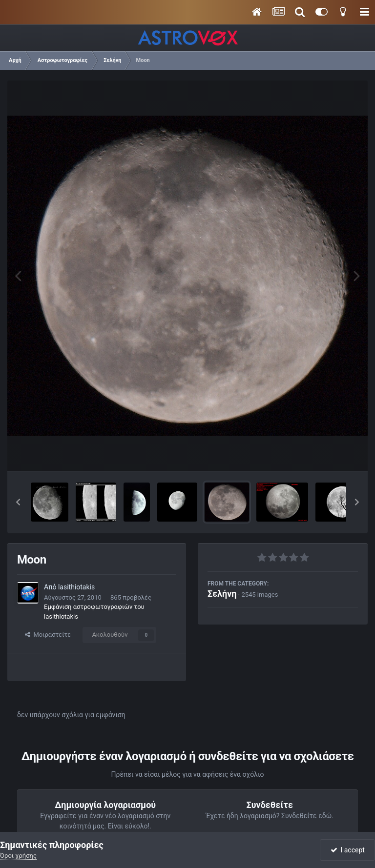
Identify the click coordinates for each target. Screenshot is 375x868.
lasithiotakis (76, 587)
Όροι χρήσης (18, 856)
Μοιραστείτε (48, 635)
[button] (18, 502)
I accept (348, 850)
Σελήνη (222, 594)
